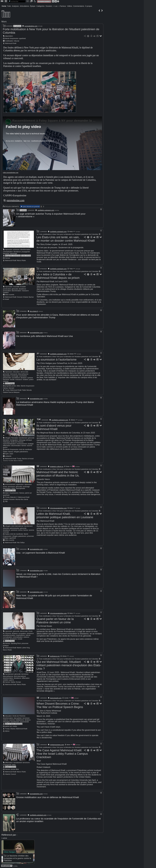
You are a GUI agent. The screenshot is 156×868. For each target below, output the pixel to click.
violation (6, 292)
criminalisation (8, 252)
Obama (13, 728)
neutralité (16, 287)
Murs (4, 22)
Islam (7, 492)
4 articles (23, 210)
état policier (18, 717)
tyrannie (12, 719)
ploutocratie (7, 377)
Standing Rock (16, 642)
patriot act (28, 492)
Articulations (24, 6)
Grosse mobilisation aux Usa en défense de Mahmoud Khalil (48, 796)
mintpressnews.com (57, 744)
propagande (26, 252)
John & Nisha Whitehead (14, 723)
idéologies (6, 721)
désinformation (25, 249)
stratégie (31, 443)
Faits (9, 6)
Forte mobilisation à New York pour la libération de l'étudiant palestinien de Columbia (67, 234)
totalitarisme (20, 719)
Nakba (5, 451)
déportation (9, 36)
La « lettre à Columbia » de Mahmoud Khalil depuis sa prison (58, 276)
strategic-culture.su (57, 466)
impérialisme (20, 634)
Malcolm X (14, 497)
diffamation (7, 445)
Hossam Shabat (22, 297)
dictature (24, 377)
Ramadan (15, 437)
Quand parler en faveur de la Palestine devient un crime (55, 620)
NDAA (7, 730)
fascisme (6, 253)
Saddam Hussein (9, 499)
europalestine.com (31, 26)
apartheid (22, 38)
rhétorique (6, 441)
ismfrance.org (55, 655)
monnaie (6, 531)
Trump (7, 390)
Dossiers (49, 6)
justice (31, 379)
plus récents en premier (30, 206)
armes (5, 486)
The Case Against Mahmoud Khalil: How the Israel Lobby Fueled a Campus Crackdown (62, 753)
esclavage (15, 375)
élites (18, 385)
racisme (6, 381)
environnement (22, 443)
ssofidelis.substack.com (46, 210)
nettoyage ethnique (25, 440)
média (15, 725)
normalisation (8, 636)
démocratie (24, 371)
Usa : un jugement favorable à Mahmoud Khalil (41, 552)
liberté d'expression (12, 38)
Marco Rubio (21, 260)
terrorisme (11, 486)
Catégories (40, 6)
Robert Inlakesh (11, 766)
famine (24, 445)
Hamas (8, 258)
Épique (33, 6)
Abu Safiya (21, 542)
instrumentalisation (9, 443)
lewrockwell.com (56, 697)
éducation (16, 371)
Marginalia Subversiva (13, 255)
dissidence (17, 252)
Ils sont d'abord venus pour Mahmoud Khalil (54, 427)
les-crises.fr (34, 311)
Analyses (15, 6)
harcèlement (23, 437)
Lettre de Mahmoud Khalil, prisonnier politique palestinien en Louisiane (65, 515)
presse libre (15, 768)
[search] (17, 1)
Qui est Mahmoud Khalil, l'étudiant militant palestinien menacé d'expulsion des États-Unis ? (69, 664)
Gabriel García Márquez (11, 392)
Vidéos (70, 6)
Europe (18, 681)
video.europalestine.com (11, 172)
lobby (13, 488)
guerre (5, 447)
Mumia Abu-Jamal (22, 499)
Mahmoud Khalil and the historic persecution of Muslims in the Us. (58, 473)
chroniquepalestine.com (58, 508)
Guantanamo (14, 492)
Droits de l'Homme (17, 441)
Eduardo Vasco (10, 490)
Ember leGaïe (26, 255)
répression (9, 249)
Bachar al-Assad (28, 458)
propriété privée (11, 385)
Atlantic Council (10, 773)
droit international (17, 526)
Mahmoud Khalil (11, 43)
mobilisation (9, 41)
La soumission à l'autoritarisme (56, 359)
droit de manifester (26, 449)
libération (6, 440)
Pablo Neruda (27, 390)
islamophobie (20, 488)
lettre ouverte (10, 294)
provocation (7, 291)
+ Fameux (62, 6)
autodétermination (9, 634)
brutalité (23, 287)
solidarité (8, 456)
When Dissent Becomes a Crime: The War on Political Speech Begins (60, 704)
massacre (25, 291)
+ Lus (55, 6)
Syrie (7, 453)
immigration (14, 440)
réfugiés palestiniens (21, 451)
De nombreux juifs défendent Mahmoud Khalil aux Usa (44, 336)
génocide (15, 289)
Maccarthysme (23, 374)
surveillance (16, 377)
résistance (30, 632)
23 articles (17, 26)
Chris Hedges (10, 383)
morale (12, 379)
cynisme (30, 377)
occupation (22, 632)
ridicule (28, 634)
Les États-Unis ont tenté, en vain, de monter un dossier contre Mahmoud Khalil (66, 239)
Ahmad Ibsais (10, 640)
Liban (11, 453)
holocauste (14, 374)
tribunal (17, 41)
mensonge (13, 253)
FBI (6, 501)
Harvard (11, 388)
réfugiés (8, 437)
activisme (16, 249)
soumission (23, 375)
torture (20, 530)
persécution (7, 289)
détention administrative (11, 528)
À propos (89, 6)
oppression (20, 484)
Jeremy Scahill (8, 460)
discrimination (16, 291)
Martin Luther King (23, 647)
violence (26, 636)
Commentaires (79, 6)
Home (4, 6)
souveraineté (24, 721)
